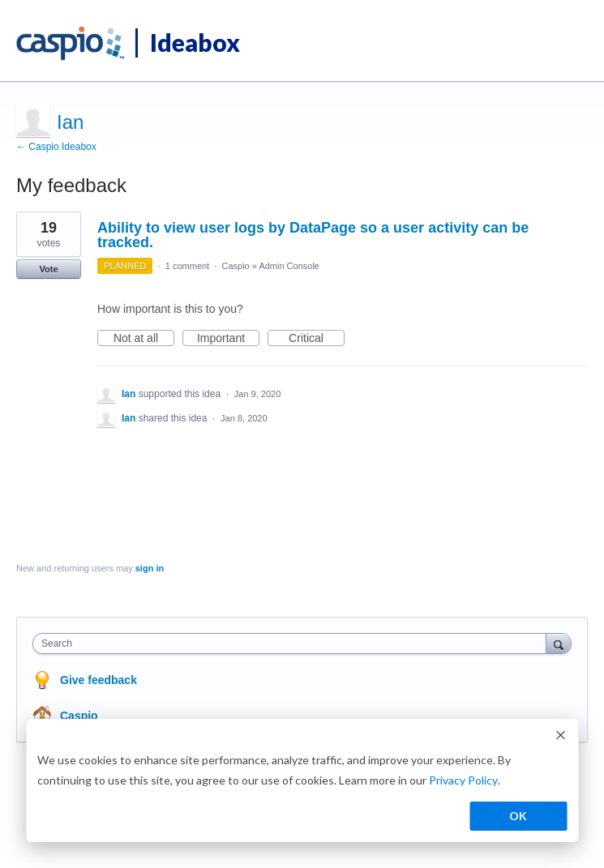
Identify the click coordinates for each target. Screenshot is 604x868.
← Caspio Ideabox (56, 147)
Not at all (144, 339)
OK (518, 816)
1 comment (187, 266)
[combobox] (293, 644)
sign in (150, 568)
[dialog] (302, 780)
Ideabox (195, 42)
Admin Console (289, 266)
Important (228, 339)
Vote (48, 269)
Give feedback (99, 680)
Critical (317, 339)
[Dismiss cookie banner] (560, 737)
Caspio (235, 266)
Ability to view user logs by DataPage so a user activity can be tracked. (313, 235)
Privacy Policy (463, 780)
